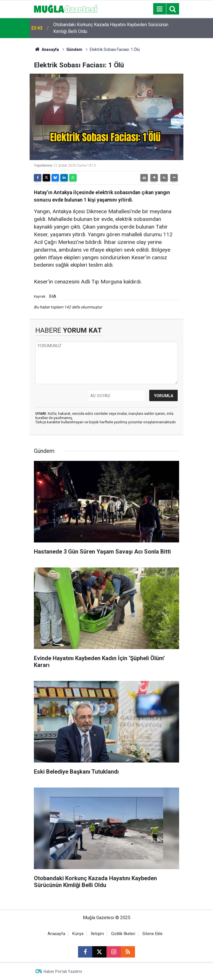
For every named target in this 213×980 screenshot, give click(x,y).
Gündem (74, 49)
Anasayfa (46, 49)
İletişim (97, 934)
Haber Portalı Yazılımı (63, 971)
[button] (154, 178)
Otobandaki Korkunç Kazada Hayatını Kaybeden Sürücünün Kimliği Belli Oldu (111, 28)
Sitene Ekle (152, 934)
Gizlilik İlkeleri (123, 934)
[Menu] (159, 9)
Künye (78, 934)
